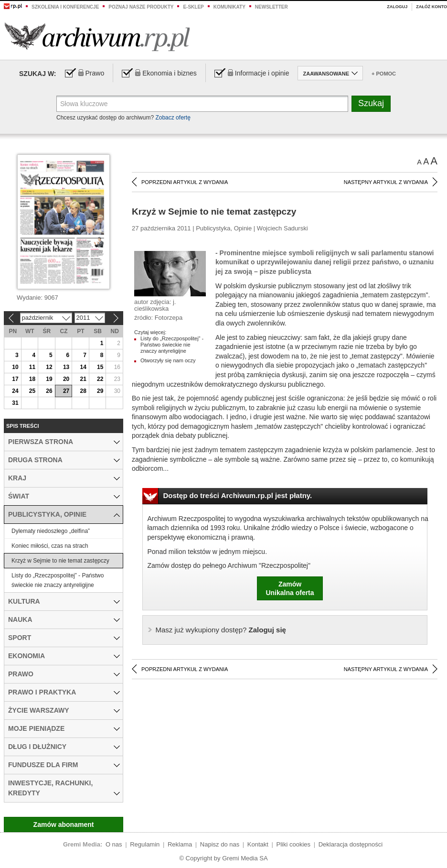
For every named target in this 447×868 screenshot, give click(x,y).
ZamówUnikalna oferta (290, 588)
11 (32, 367)
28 (83, 391)
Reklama (180, 844)
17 (15, 379)
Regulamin (145, 844)
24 (15, 391)
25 (32, 391)
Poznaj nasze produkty (141, 7)
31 (15, 403)
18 (32, 379)
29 (100, 391)
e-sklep (193, 7)
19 (49, 379)
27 (66, 391)
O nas (114, 844)
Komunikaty (229, 7)
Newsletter (271, 7)
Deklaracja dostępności (351, 844)
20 (66, 379)
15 (100, 367)
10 (15, 367)
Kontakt (258, 844)
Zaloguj (397, 7)
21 (83, 379)
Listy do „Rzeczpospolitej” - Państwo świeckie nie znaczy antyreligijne (172, 345)
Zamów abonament (64, 825)
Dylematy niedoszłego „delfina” (51, 531)
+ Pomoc (384, 74)
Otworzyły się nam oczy (168, 360)
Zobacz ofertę (173, 118)
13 (66, 367)
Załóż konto (431, 7)
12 (49, 367)
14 (83, 367)
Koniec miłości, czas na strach (50, 546)
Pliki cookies (294, 844)
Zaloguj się (221, 630)
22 (100, 379)
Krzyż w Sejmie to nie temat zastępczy (60, 561)
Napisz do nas (220, 844)
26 (49, 391)
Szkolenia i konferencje (65, 7)
